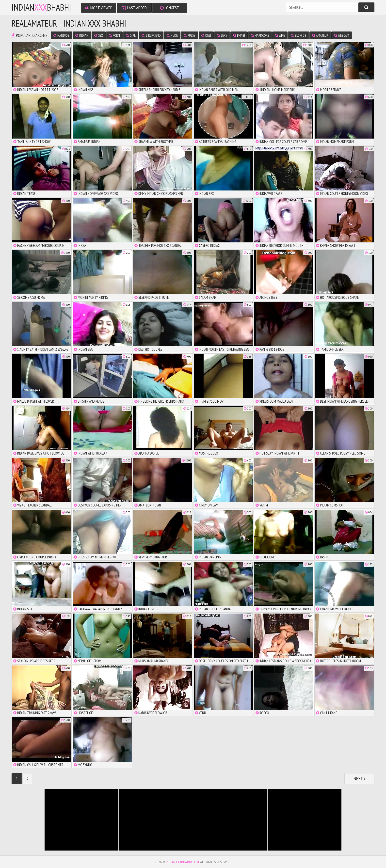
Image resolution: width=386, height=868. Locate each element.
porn (114, 35)
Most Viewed (99, 8)
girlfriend (151, 35)
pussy (190, 35)
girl (131, 35)
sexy (222, 35)
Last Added (134, 8)
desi (206, 35)
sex (99, 35)
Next (359, 779)
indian (82, 35)
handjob (61, 35)
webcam (342, 35)
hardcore (260, 35)
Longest (170, 8)
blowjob (298, 35)
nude (172, 35)
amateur (320, 35)
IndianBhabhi (41, 7)
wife (280, 35)
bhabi (239, 35)
